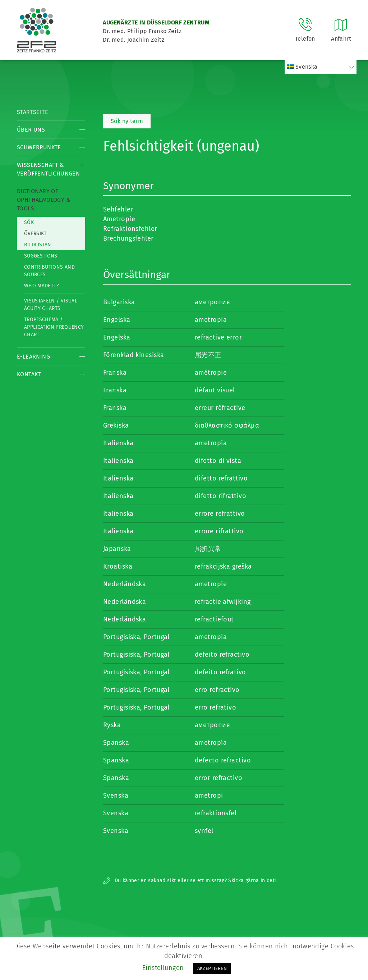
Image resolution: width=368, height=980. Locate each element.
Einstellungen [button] (163, 968)
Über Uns (31, 130)
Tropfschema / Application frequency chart (54, 327)
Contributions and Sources (49, 271)
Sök (29, 222)
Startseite (33, 112)
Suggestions (41, 256)
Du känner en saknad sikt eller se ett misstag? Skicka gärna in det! (189, 881)
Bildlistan (38, 245)
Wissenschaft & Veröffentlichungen (48, 169)
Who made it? (41, 286)
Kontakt (29, 374)
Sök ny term (127, 121)
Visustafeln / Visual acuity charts (51, 305)
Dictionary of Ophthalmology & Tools (44, 200)
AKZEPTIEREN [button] (212, 968)
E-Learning (33, 357)
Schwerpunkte (39, 147)
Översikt (35, 234)
